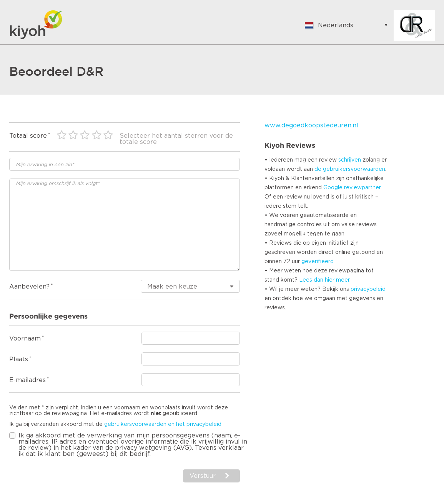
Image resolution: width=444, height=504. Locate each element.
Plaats (19, 359)
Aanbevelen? (29, 287)
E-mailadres (27, 380)
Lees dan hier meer (324, 280)
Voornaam (25, 339)
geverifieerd (318, 262)
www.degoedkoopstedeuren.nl (311, 125)
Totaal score (28, 136)
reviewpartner (362, 188)
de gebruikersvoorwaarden (350, 169)
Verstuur (203, 476)
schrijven (350, 160)
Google (333, 188)
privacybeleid (368, 289)
